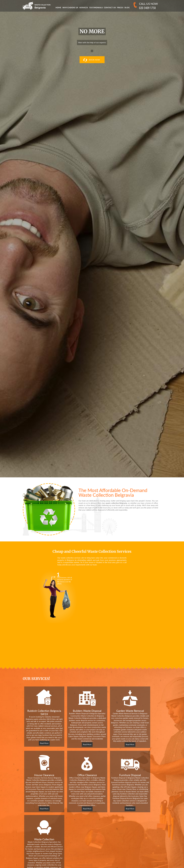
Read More (44, 743)
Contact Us (110, 7)
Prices (120, 7)
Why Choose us (70, 7)
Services (84, 7)
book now (91, 60)
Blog (127, 7)
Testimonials (96, 7)
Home (58, 7)
